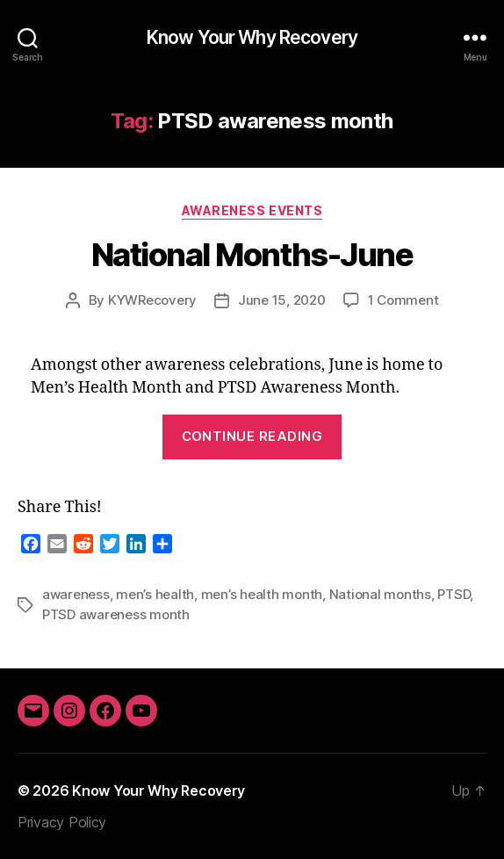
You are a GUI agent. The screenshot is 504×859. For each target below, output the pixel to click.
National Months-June (252, 255)
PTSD (454, 594)
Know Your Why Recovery (252, 37)
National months (380, 594)
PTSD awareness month (116, 614)
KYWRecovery (152, 300)
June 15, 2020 (282, 300)
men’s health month (262, 594)
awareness (76, 594)
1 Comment (403, 300)
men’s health (155, 594)
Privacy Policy (62, 822)
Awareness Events (252, 210)
